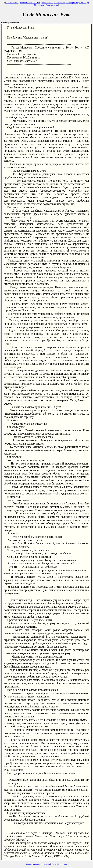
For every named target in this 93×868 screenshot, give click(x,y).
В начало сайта (12, 2)
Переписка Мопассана (30, 2)
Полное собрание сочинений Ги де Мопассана (47, 864)
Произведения (52, 5)
